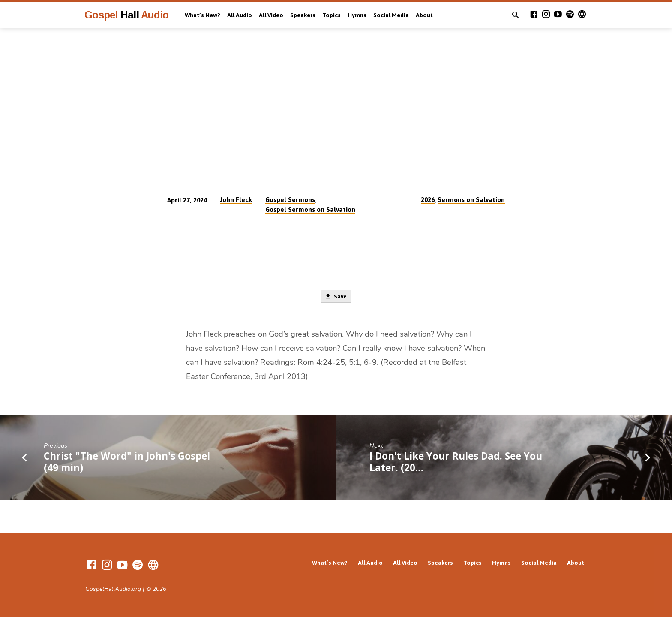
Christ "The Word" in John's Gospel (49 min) (127, 464)
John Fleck (236, 200)
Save (336, 297)
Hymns (357, 15)
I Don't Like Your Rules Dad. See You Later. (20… (456, 464)
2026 (428, 200)
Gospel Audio (126, 15)
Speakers (303, 15)
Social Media (391, 15)
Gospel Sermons (290, 200)
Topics (331, 15)
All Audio (240, 15)
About (424, 15)
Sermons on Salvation (471, 200)
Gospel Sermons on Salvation (310, 209)
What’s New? (202, 15)
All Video (271, 15)
